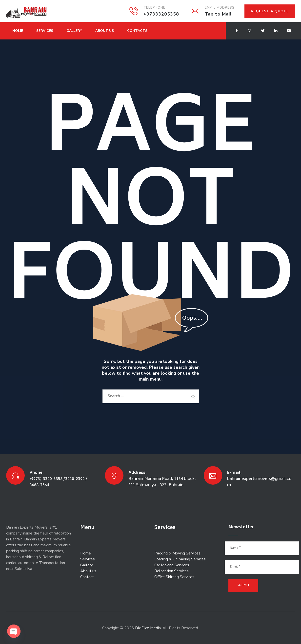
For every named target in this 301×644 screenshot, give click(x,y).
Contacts (137, 31)
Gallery (74, 31)
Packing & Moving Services (177, 553)
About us (88, 571)
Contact (87, 577)
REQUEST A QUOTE (270, 11)
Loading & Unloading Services (180, 559)
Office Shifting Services (174, 577)
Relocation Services (171, 571)
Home (18, 31)
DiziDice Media (148, 628)
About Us (105, 31)
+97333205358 (161, 14)
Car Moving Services (172, 565)
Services (45, 31)
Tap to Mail (218, 14)
